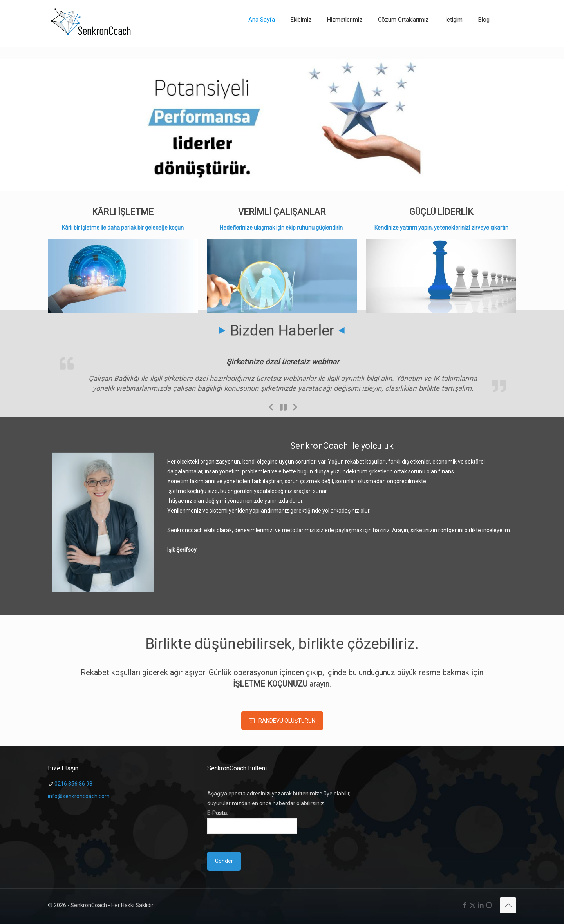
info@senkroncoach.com (79, 796)
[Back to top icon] (508, 905)
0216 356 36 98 (73, 784)
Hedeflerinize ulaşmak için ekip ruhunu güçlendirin (282, 228)
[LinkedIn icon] (481, 905)
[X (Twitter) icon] (473, 905)
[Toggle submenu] (345, 43)
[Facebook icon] (464, 905)
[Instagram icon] (489, 905)
